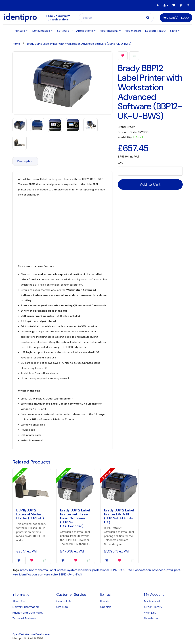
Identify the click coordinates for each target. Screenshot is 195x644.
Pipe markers (133, 31)
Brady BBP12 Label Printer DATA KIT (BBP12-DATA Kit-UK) (119, 516)
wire (15, 574)
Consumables (41, 31)
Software (63, 31)
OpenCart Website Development (32, 634)
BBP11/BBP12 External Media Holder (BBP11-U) (30, 514)
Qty (120, 163)
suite (54, 574)
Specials (106, 607)
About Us (19, 601)
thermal (43, 570)
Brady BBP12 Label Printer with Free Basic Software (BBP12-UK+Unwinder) (75, 518)
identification (28, 574)
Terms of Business (24, 618)
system (72, 570)
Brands (105, 601)
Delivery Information (26, 607)
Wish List (150, 613)
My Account (152, 601)
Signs (173, 31)
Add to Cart (150, 184)
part (177, 570)
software (44, 574)
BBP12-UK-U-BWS (70, 574)
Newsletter (151, 618)
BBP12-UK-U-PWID (122, 570)
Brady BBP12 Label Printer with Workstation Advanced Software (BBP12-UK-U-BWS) (79, 44)
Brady (131, 127)
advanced (159, 570)
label (53, 570)
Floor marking (109, 31)
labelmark (85, 570)
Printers (20, 31)
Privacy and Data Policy (28, 613)
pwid (170, 570)
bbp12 (33, 570)
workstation (143, 570)
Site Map (62, 607)
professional (100, 570)
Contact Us (64, 601)
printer (62, 570)
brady (24, 570)
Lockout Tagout (156, 31)
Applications (85, 31)
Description (25, 161)
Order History (153, 607)
